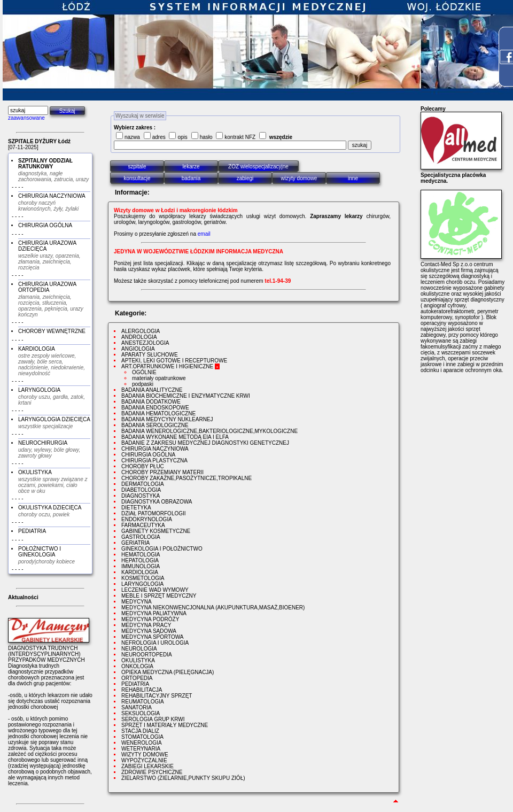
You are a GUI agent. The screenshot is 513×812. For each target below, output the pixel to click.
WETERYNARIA (141, 749)
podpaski (143, 384)
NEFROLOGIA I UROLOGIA (155, 643)
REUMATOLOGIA (143, 702)
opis (182, 137)
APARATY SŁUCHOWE (150, 355)
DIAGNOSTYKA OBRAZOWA (157, 502)
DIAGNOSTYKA (141, 496)
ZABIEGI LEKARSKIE (147, 766)
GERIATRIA (135, 543)
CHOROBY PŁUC (143, 466)
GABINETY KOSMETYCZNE (156, 531)
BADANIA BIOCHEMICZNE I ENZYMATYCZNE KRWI (186, 396)
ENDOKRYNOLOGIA (147, 519)
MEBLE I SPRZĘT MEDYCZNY (159, 596)
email (204, 234)
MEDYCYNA (137, 602)
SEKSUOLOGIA (141, 713)
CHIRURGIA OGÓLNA (148, 455)
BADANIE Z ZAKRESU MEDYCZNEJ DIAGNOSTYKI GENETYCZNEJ (205, 443)
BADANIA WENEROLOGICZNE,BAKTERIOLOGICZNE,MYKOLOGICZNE (209, 431)
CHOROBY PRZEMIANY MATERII (162, 472)
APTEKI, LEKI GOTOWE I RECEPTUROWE (174, 361)
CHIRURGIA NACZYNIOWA (155, 449)
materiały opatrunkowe (159, 378)
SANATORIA (137, 707)
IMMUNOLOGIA (141, 566)
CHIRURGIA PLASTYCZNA (154, 461)
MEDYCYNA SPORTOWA (153, 637)
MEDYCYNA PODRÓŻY (150, 619)
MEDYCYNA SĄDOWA (149, 631)
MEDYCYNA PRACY (146, 625)
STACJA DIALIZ (140, 731)
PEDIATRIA (135, 684)
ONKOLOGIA (137, 666)
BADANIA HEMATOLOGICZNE (158, 413)
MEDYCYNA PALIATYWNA (154, 613)
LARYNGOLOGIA (142, 584)
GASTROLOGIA (141, 537)
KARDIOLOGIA (140, 572)
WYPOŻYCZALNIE (144, 760)
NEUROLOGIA (139, 649)
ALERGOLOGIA (141, 331)
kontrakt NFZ (240, 137)
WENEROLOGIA (142, 743)
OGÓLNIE (144, 372)
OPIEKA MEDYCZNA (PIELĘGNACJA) (168, 672)
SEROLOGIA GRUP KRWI (153, 719)
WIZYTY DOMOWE (145, 755)
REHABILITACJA (142, 690)
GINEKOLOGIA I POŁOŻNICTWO (162, 549)
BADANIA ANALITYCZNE (152, 390)
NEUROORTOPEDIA (147, 655)
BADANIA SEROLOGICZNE (155, 425)
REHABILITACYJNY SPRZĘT (157, 696)
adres (159, 137)
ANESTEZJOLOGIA (145, 343)
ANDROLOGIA (139, 337)
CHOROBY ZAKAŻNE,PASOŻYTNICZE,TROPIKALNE (186, 478)
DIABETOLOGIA (141, 490)
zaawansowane (26, 118)
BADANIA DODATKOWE (151, 402)
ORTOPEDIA (137, 678)
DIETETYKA (136, 508)
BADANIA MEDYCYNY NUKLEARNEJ (167, 419)
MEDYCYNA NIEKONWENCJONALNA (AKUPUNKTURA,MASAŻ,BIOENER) (213, 608)
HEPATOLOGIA (140, 560)
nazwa (132, 137)
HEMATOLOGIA (141, 555)
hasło (206, 137)
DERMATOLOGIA (143, 484)
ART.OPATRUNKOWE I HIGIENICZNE (167, 366)
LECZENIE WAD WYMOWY (155, 590)
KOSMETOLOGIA (143, 578)
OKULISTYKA (138, 660)
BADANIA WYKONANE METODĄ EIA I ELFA (175, 437)
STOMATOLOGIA (142, 737)
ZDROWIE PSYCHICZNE (152, 772)
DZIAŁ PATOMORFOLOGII (154, 513)
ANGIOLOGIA (138, 349)
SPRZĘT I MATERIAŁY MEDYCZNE (165, 725)
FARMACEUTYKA (143, 525)
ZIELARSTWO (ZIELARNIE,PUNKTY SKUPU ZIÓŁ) (183, 778)
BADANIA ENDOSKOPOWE (155, 408)
